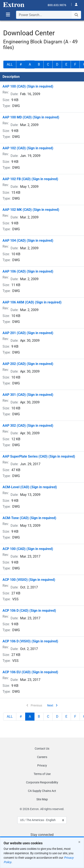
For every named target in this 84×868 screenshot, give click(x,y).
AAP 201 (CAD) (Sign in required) (28, 333)
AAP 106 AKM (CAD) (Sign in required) (32, 302)
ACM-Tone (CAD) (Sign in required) (29, 518)
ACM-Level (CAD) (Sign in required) (30, 487)
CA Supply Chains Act (42, 791)
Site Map (42, 799)
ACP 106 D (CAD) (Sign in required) (29, 611)
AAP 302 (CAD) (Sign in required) (28, 426)
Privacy (42, 765)
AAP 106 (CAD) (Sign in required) (28, 271)
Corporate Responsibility (42, 782)
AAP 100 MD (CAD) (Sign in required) (31, 117)
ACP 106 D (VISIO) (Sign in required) (30, 641)
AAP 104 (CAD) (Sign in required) (28, 241)
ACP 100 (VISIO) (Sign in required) (29, 580)
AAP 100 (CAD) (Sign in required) (28, 86)
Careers (42, 757)
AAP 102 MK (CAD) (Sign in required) (31, 210)
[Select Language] (42, 820)
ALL (10, 64)
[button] (75, 4)
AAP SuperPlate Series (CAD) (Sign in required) (39, 456)
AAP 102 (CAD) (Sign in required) (28, 148)
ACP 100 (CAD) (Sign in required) (28, 549)
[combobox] (49, 15)
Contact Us (42, 749)
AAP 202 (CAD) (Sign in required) (28, 364)
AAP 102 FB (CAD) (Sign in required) (30, 179)
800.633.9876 (57, 5)
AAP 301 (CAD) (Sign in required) (28, 395)
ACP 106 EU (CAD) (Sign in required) (30, 672)
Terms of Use (42, 774)
